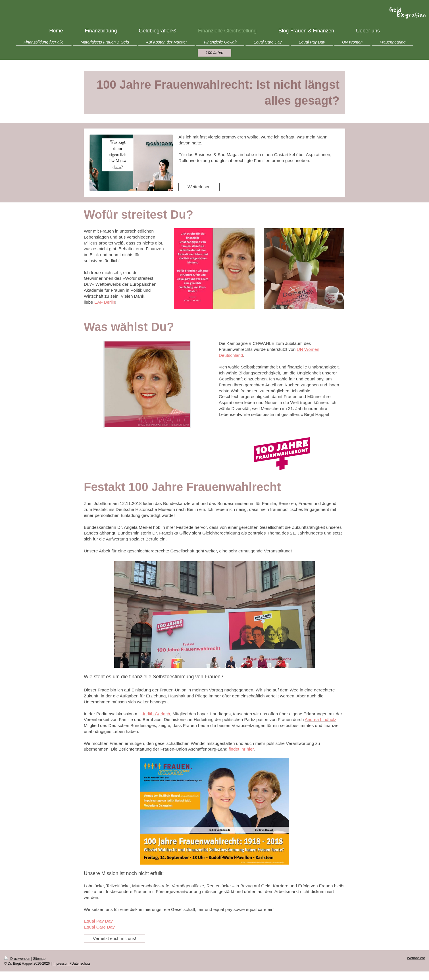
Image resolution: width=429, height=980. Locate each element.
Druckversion (18, 959)
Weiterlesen (199, 187)
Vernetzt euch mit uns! (114, 938)
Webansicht (416, 958)
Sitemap (39, 959)
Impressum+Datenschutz (71, 964)
